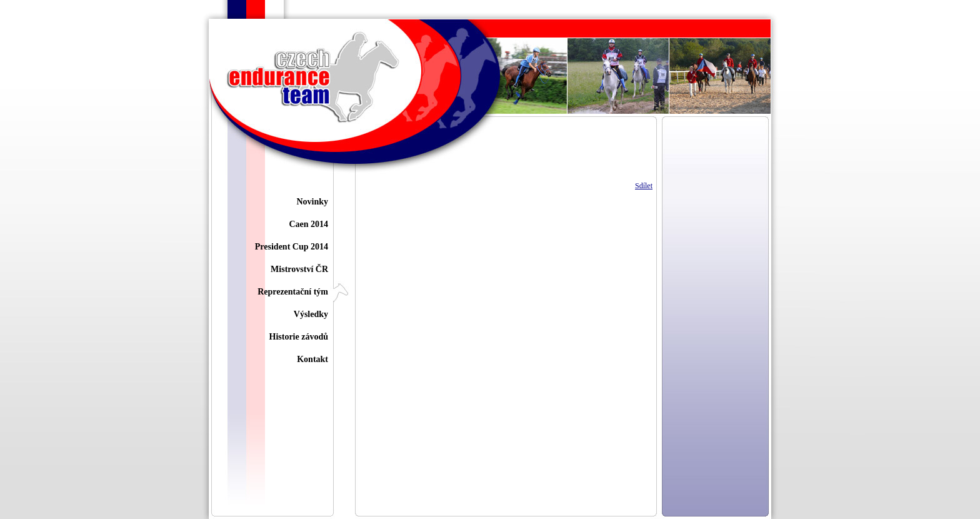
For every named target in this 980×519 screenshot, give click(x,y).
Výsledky (311, 314)
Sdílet (644, 186)
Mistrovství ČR (299, 269)
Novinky (312, 202)
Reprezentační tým (293, 292)
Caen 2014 (308, 224)
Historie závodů (299, 337)
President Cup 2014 (292, 247)
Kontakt (312, 359)
